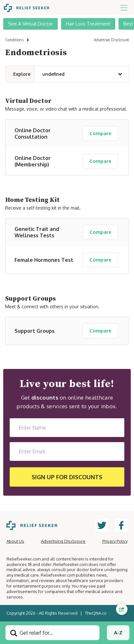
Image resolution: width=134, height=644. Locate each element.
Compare (100, 133)
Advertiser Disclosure (111, 40)
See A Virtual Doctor (31, 24)
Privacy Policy (115, 541)
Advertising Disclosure (63, 541)
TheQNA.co (96, 613)
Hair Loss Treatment (88, 24)
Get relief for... (32, 633)
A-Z (118, 633)
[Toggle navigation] (124, 8)
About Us (15, 541)
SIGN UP (67, 477)
